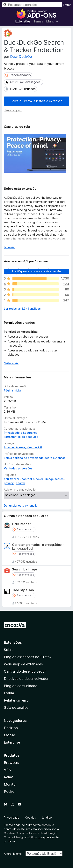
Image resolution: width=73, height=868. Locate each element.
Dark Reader (21, 524)
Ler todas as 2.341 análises (22, 309)
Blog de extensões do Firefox (28, 657)
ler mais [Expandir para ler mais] (9, 247)
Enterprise (12, 742)
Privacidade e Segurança (21, 433)
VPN (8, 770)
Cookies (30, 817)
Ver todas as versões (18, 468)
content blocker (32, 479)
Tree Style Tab (23, 590)
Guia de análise (16, 708)
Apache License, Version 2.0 (23, 447)
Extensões (23, 21)
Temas (38, 21)
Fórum (9, 693)
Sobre (9, 650)
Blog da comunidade (21, 686)
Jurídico (47, 817)
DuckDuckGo (21, 57)
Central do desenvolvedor (25, 671)
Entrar (67, 5)
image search (54, 479)
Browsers (11, 763)
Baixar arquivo (13, 110)
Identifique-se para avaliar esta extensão (37, 271)
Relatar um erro (16, 700)
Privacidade (12, 817)
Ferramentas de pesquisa (21, 437)
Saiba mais (11, 363)
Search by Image (25, 569)
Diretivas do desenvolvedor (26, 679)
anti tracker (12, 479)
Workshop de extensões (23, 664)
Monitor (10, 784)
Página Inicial (13, 390)
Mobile (9, 735)
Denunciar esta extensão (21, 506)
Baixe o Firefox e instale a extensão (36, 101)
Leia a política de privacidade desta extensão (35, 458)
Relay (8, 777)
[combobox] (32, 5)
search (20, 483)
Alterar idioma (13, 854)
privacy (9, 483)
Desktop (11, 728)
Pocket (10, 792)
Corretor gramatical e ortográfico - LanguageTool (38, 547)
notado (46, 825)
